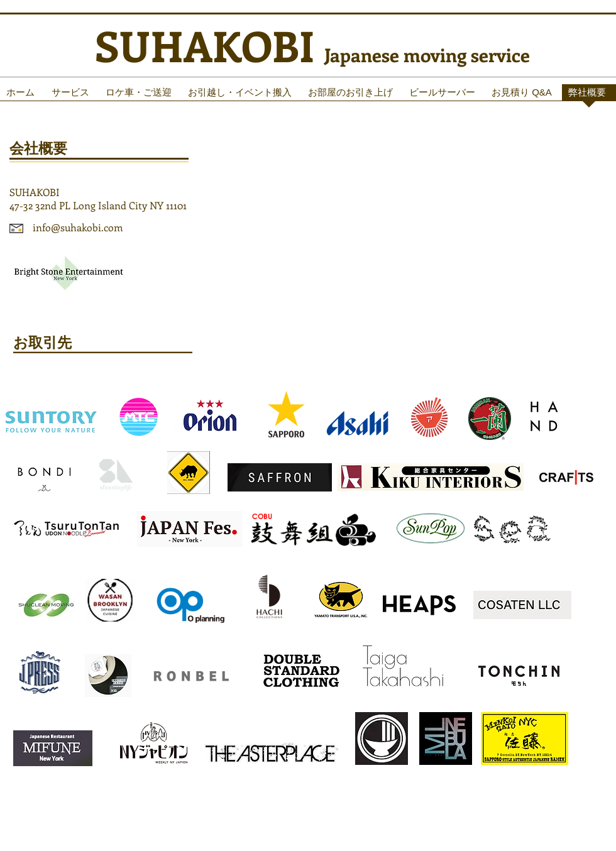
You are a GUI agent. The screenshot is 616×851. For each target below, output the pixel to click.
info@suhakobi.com (78, 227)
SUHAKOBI (210, 45)
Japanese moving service (427, 55)
